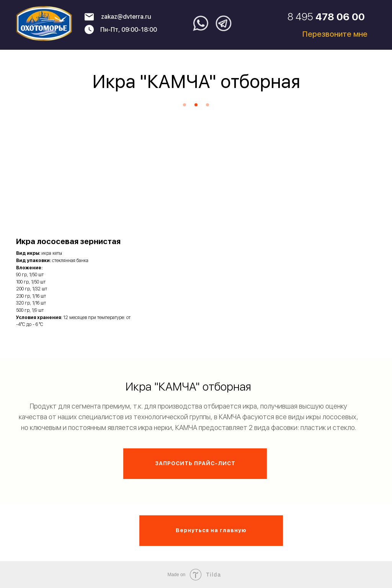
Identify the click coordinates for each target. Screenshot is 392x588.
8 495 (326, 17)
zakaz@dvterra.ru (126, 17)
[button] (73, 242)
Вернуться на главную (211, 530)
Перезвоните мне (335, 34)
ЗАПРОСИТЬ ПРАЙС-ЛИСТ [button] (195, 463)
